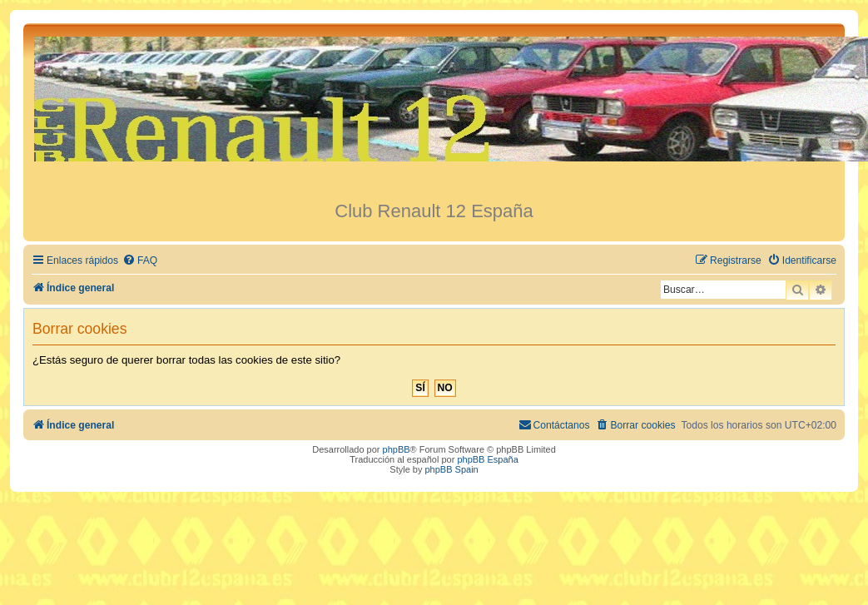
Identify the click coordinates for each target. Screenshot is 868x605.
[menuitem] (140, 261)
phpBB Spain (451, 469)
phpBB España (487, 459)
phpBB (397, 449)
